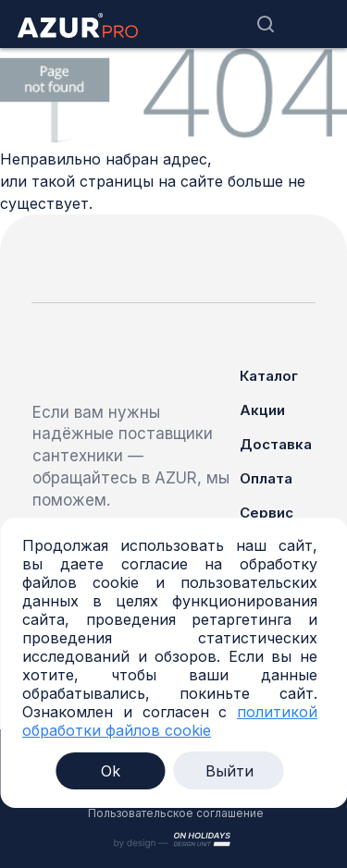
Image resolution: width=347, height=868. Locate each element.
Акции (262, 410)
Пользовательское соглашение (176, 813)
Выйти (229, 771)
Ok (111, 771)
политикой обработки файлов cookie (170, 721)
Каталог (269, 376)
